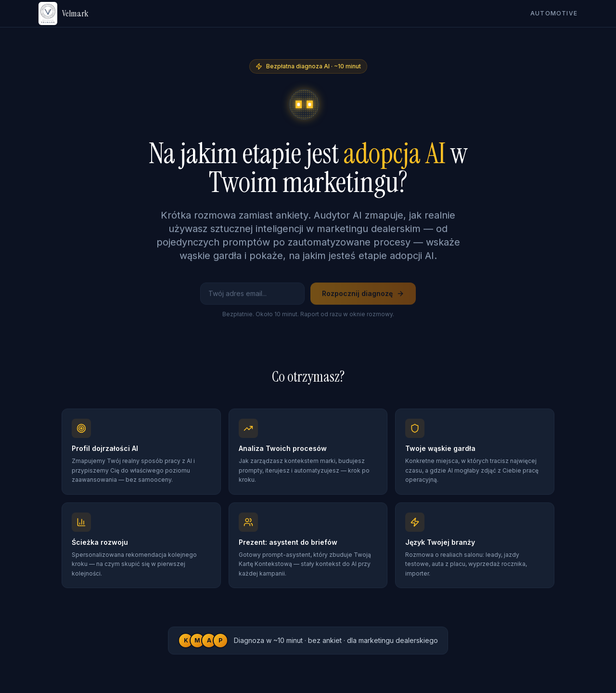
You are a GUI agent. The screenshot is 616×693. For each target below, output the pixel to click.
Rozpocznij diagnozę (363, 296)
